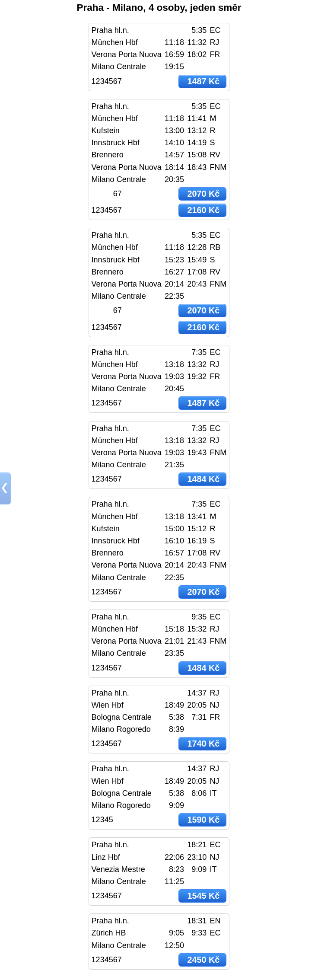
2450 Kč (203, 960)
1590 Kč (203, 820)
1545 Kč (203, 896)
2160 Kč (203, 210)
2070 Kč (203, 194)
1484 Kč (203, 479)
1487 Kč (203, 81)
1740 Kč (203, 744)
